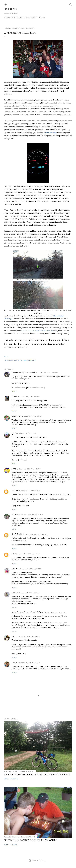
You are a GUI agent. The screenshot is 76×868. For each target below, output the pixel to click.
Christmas (13, 360)
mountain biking (29, 360)
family (20, 360)
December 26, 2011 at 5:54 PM (29, 397)
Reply (14, 392)
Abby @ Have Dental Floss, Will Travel (28, 612)
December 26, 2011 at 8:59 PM (32, 515)
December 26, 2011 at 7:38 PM (30, 469)
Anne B (15, 469)
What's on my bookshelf (25, 18)
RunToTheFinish (18, 534)
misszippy (16, 416)
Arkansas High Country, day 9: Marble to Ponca (37, 774)
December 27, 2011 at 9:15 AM (30, 554)
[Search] (70, 4)
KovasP (15, 554)
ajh (13, 434)
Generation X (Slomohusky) (23, 373)
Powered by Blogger (38, 860)
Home (7, 18)
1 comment (14, 779)
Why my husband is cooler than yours (30, 840)
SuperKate (10, 9)
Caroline (15, 569)
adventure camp (50, 133)
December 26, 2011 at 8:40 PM (30, 491)
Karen (14, 663)
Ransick (15, 491)
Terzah (14, 397)
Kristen (15, 593)
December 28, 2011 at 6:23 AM (56, 612)
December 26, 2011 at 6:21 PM (32, 416)
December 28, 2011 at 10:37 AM (29, 663)
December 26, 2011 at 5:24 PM (47, 373)
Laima (14, 636)
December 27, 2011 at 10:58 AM (31, 569)
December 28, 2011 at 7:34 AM (29, 636)
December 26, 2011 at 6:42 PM (26, 434)
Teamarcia (16, 515)
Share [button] (6, 357)
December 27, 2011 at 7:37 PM (29, 593)
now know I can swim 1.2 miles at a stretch (39, 331)
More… (43, 18)
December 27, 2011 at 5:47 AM (37, 534)
